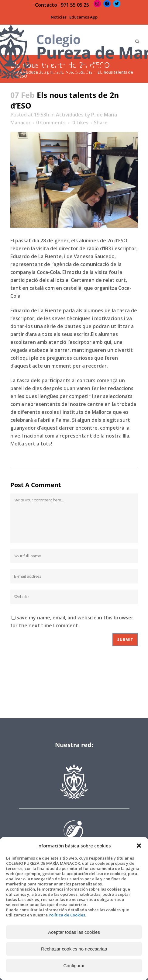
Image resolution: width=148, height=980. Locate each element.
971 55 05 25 (75, 5)
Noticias (59, 17)
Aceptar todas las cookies (74, 932)
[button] (139, 846)
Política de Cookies (67, 915)
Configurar (74, 966)
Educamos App (83, 17)
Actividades (70, 115)
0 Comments (51, 123)
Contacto (46, 5)
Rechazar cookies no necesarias (74, 949)
